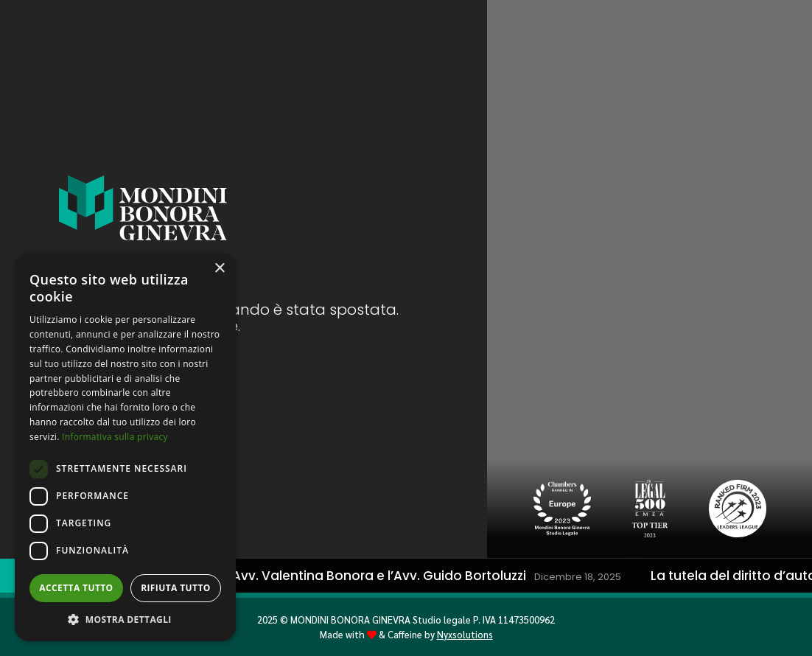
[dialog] (125, 447)
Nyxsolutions (465, 634)
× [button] (219, 269)
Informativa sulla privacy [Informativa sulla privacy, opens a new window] (115, 437)
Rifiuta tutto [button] (176, 588)
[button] (125, 619)
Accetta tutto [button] (76, 588)
